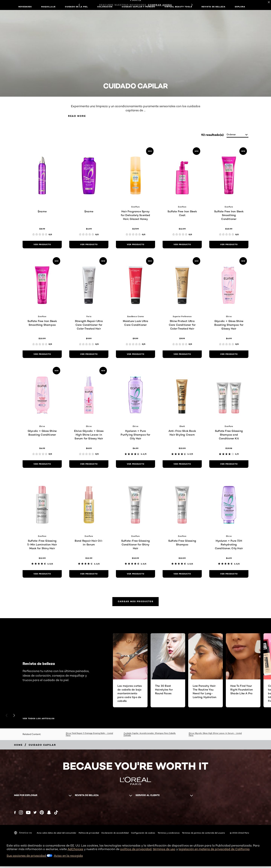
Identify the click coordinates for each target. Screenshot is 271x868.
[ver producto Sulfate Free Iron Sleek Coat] (182, 245)
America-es (23, 835)
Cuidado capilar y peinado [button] (138, 7)
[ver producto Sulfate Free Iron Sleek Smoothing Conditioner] (229, 245)
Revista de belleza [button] (214, 7)
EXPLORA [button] (240, 7)
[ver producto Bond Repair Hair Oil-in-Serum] (89, 574)
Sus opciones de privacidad (29, 858)
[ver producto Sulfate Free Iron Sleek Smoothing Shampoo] (42, 355)
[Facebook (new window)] (15, 814)
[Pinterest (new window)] (42, 814)
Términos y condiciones (169, 835)
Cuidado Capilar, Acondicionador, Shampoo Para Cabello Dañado (150, 736)
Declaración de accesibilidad (115, 835)
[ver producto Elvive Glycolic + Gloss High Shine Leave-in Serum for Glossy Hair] (89, 465)
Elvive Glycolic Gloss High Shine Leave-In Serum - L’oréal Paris (215, 736)
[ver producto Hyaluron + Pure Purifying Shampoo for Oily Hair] (135, 465)
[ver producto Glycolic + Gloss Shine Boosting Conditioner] (42, 465)
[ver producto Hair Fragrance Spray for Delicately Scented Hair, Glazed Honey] (135, 245)
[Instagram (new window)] (21, 814)
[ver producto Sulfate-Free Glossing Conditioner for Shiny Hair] (135, 574)
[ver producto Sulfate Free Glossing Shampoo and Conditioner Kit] (229, 465)
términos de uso (164, 851)
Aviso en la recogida (68, 858)
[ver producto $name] (42, 245)
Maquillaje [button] (48, 7)
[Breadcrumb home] (18, 747)
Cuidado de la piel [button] (76, 7)
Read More (80, 116)
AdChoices (75, 851)
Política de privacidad (89, 835)
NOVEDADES (25, 7)
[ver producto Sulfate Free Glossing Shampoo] (182, 574)
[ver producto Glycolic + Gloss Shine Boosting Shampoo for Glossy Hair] (229, 355)
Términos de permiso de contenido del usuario (203, 835)
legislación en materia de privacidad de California (214, 851)
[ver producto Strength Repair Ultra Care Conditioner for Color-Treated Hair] (89, 355)
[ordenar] (238, 135)
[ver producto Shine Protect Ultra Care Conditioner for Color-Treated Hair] (182, 355)
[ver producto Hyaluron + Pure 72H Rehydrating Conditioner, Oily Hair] (229, 574)
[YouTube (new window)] (28, 814)
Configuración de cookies (143, 835)
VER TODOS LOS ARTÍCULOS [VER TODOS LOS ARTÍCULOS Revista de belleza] (39, 720)
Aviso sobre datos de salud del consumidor (56, 835)
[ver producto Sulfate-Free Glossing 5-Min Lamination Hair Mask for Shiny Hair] (42, 574)
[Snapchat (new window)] (49, 814)
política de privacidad (136, 851)
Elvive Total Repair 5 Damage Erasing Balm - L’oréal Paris (89, 736)
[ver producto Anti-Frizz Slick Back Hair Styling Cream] (182, 465)
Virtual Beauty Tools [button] (178, 7)
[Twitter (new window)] (35, 814)
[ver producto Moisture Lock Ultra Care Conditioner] (135, 355)
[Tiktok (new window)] (56, 814)
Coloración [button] (105, 7)
